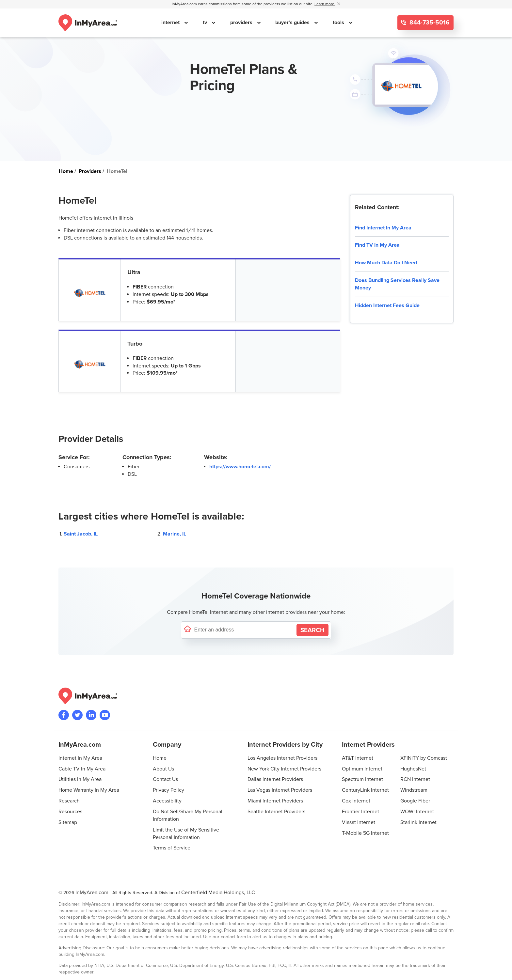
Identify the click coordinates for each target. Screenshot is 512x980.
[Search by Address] (312, 630)
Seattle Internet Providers (276, 812)
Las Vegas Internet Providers (280, 790)
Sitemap (68, 822)
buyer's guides (293, 23)
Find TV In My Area (377, 245)
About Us (163, 769)
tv (206, 23)
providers (242, 23)
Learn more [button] (325, 4)
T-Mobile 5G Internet (365, 833)
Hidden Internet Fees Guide (387, 305)
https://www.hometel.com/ (240, 467)
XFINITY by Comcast (424, 758)
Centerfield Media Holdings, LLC (218, 893)
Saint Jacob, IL (81, 534)
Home (160, 758)
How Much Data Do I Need (386, 263)
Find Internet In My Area (383, 228)
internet (171, 23)
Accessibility (167, 801)
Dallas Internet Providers (275, 779)
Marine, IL (175, 534)
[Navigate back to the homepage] (88, 23)
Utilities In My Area (80, 779)
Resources (70, 812)
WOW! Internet (417, 812)
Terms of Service (172, 848)
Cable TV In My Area (82, 769)
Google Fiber (415, 801)
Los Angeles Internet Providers (282, 758)
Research (69, 801)
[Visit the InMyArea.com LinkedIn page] (91, 715)
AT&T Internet (358, 758)
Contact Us (165, 779)
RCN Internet (415, 779)
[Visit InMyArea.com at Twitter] (77, 715)
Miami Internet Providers (275, 801)
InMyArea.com (92, 893)
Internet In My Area (80, 758)
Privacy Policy (168, 790)
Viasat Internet (359, 822)
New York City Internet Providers (284, 769)
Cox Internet (356, 801)
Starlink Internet (418, 822)
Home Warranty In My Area (89, 790)
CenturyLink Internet (365, 790)
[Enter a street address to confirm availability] (244, 630)
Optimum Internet (362, 769)
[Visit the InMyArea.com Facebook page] (64, 715)
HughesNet (413, 769)
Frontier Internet (360, 812)
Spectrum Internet (362, 779)
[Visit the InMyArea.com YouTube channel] (105, 715)
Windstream (414, 790)
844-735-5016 (429, 23)
